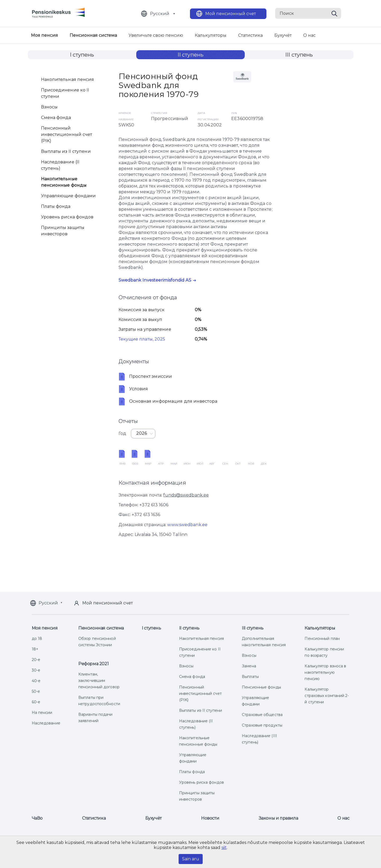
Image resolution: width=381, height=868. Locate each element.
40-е (36, 681)
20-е (36, 660)
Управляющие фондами (69, 196)
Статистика (250, 35)
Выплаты (250, 677)
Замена (249, 666)
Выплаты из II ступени (66, 151)
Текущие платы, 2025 (142, 339)
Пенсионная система (93, 35)
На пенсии (42, 713)
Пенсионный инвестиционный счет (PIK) (67, 134)
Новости (210, 818)
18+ (35, 649)
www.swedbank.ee (187, 525)
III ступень (299, 55)
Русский (160, 14)
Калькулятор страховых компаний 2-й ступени (327, 696)
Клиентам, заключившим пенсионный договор (99, 681)
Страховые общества (262, 715)
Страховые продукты (262, 725)
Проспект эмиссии (145, 376)
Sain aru (191, 859)
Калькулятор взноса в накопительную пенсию (325, 672)
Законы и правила (278, 818)
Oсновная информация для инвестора (168, 401)
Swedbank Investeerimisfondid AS (155, 280)
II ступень (190, 55)
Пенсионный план (322, 639)
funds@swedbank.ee (186, 495)
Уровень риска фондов (67, 217)
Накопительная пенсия (68, 79)
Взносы (49, 107)
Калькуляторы (211, 35)
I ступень (82, 55)
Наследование (46, 723)
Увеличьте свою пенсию (156, 35)
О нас (309, 35)
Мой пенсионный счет (231, 14)
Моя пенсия (44, 35)
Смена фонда (56, 118)
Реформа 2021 (93, 664)
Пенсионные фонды (261, 687)
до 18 (37, 639)
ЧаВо (37, 818)
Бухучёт (283, 35)
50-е (36, 691)
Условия (133, 389)
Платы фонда (56, 206)
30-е (36, 670)
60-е (36, 702)
